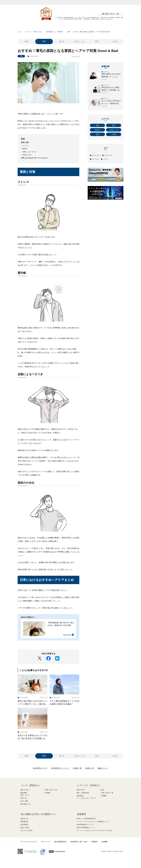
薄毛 (69, 32)
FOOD (105, 159)
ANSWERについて (40, 768)
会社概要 (104, 842)
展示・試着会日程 (83, 793)
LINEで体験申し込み (66, 14)
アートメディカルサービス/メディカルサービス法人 (95, 830)
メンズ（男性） (46, 2)
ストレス (26, 146)
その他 (115, 41)
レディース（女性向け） (89, 785)
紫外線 (25, 149)
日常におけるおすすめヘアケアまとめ (34, 158)
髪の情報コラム (113, 25)
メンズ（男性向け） (31, 785)
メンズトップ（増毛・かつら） (34, 32)
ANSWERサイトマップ (60, 768)
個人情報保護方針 (60, 842)
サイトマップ (46, 842)
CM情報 (47, 793)
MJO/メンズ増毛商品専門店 (86, 819)
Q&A (102, 790)
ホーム (20, 32)
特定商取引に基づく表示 (79, 842)
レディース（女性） (62, 2)
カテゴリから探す (27, 830)
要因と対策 (25, 142)
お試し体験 (92, 25)
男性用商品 (24, 822)
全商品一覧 (24, 819)
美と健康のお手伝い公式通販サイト (39, 814)
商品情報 (49, 25)
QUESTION (108, 155)
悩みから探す (25, 828)
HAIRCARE (34, 56)
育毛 (97, 41)
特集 (26, 41)
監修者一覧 (77, 768)
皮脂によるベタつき (29, 152)
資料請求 (84, 9)
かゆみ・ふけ (79, 41)
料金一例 (70, 25)
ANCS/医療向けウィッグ (85, 825)
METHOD (95, 159)
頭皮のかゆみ (27, 155)
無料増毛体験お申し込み (66, 9)
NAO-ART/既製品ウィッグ (86, 828)
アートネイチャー (24, 2)
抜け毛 (62, 41)
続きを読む (67, 635)
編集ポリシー (103, 768)
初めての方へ (28, 25)
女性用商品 (24, 825)
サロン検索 (84, 14)
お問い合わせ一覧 (51, 790)
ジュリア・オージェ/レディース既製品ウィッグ (93, 822)
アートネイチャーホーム (29, 842)
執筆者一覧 (90, 768)
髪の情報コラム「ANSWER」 (55, 32)
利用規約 (94, 842)
